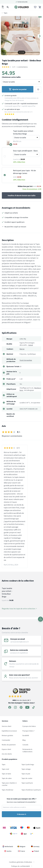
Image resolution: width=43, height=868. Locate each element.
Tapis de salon (7, 778)
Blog (24, 740)
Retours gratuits (7, 735)
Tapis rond (5, 769)
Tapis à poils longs (28, 764)
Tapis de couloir (27, 778)
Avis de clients (7, 754)
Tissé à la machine (26, 360)
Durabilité (26, 735)
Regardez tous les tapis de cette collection (19, 609)
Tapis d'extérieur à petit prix (31, 790)
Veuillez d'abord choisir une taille (22, 195)
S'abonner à (21, 814)
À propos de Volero (29, 726)
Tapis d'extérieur (8, 790)
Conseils (25, 745)
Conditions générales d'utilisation (21, 862)
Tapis (4, 764)
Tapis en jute (26, 774)
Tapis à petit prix (27, 783)
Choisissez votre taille (11, 77)
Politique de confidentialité (21, 866)
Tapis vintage (26, 769)
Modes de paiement (9, 745)
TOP (40, 619)
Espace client (6, 749)
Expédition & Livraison (9, 731)
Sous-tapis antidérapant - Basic (25, 151)
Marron (22, 349)
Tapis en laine (6, 774)
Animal (31, 345)
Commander (6, 740)
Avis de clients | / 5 (22, 695)
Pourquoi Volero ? (28, 731)
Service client (7, 726)
